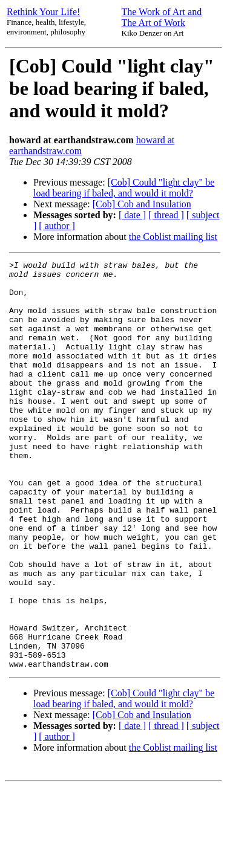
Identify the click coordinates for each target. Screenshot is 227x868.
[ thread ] (166, 215)
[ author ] (57, 226)
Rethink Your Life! (43, 12)
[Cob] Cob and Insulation (142, 204)
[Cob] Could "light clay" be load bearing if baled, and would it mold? (124, 188)
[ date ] (132, 215)
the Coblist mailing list (173, 237)
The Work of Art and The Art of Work (162, 17)
